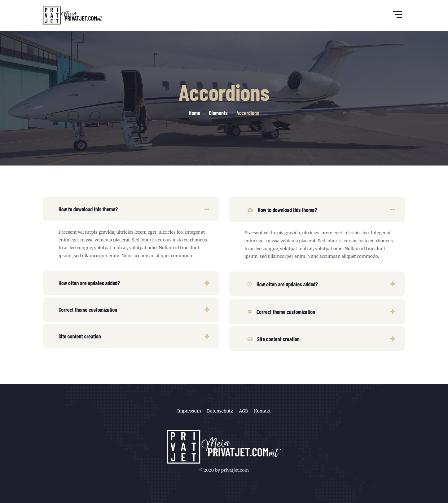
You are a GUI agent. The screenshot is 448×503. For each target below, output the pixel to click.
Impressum (189, 411)
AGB (243, 411)
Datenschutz (220, 411)
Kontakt (262, 411)
